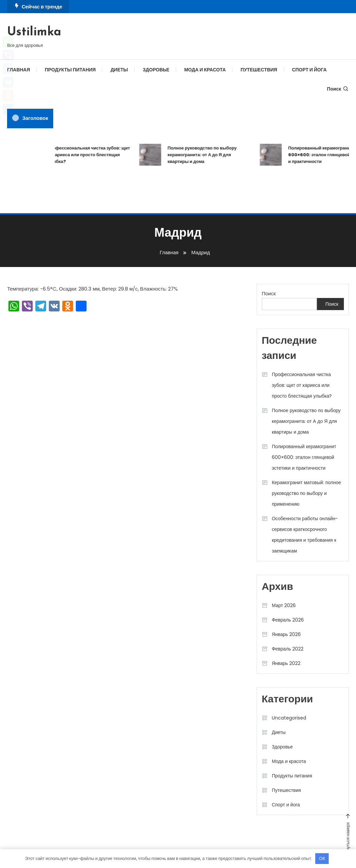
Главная (19, 70)
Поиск (338, 89)
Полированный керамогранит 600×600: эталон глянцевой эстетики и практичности (304, 457)
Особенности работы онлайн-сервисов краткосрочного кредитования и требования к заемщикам (305, 535)
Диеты (119, 70)
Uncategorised (289, 718)
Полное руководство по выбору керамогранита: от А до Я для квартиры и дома (204, 155)
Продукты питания (70, 70)
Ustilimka (34, 32)
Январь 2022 (286, 663)
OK (322, 858)
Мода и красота (205, 70)
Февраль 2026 (288, 620)
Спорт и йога (309, 70)
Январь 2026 (286, 634)
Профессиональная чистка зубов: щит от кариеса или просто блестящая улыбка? (91, 155)
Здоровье (156, 70)
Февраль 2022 (288, 649)
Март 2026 (284, 605)
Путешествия (259, 70)
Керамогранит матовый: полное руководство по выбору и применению (306, 493)
